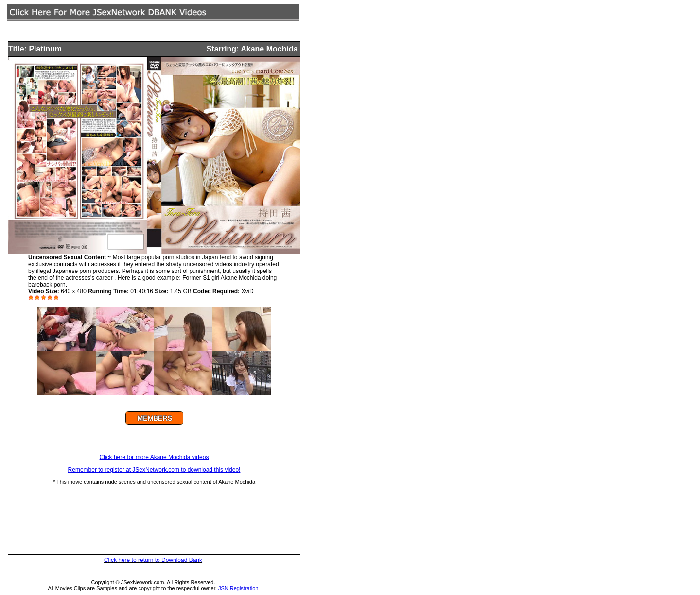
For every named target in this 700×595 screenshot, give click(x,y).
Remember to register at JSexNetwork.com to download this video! (154, 470)
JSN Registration (238, 588)
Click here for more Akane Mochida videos (154, 457)
